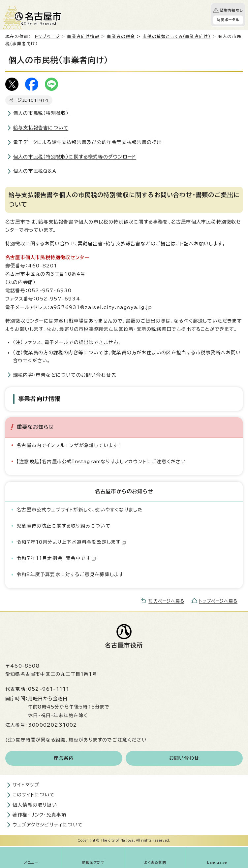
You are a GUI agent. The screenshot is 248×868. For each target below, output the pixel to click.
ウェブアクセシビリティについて (48, 825)
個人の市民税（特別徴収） (41, 113)
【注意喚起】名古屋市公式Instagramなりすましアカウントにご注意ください (101, 462)
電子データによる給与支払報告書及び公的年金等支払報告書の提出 (88, 142)
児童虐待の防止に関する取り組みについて (63, 526)
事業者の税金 (121, 36)
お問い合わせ (184, 758)
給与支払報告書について (41, 128)
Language (217, 862)
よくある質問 (155, 862)
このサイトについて (34, 795)
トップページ (47, 36)
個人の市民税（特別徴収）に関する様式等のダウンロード (75, 157)
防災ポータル (228, 20)
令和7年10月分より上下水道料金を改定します (71, 542)
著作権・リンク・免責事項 (39, 815)
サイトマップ (26, 785)
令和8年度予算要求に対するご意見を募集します (70, 574)
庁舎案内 (64, 758)
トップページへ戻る (218, 601)
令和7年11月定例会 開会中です (56, 558)
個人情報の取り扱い (35, 805)
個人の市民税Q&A (35, 171)
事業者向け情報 (83, 36)
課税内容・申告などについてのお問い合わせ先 (65, 375)
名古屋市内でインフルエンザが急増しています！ (70, 445)
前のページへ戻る (166, 601)
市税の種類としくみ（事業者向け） (176, 36)
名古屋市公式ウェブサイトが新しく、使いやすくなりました (79, 510)
